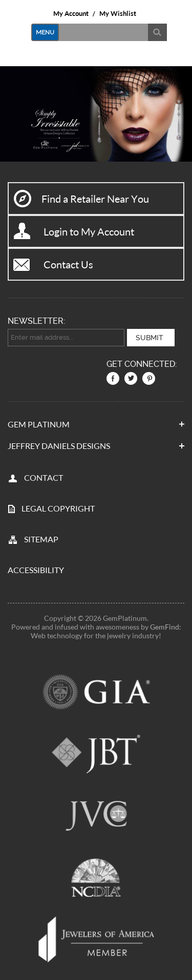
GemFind (165, 626)
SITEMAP (41, 538)
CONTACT (44, 477)
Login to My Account (89, 231)
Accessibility (36, 569)
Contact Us (68, 264)
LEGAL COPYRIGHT (58, 508)
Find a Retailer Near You (95, 199)
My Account (71, 13)
